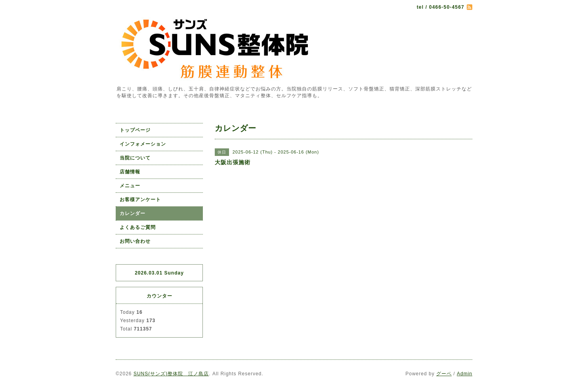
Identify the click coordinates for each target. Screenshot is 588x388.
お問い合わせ (135, 241)
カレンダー (133, 213)
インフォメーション (143, 144)
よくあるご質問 (138, 227)
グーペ (444, 374)
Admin (465, 374)
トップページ (135, 130)
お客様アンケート (140, 200)
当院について (135, 158)
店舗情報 (130, 172)
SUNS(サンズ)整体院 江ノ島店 (171, 374)
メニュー (130, 186)
